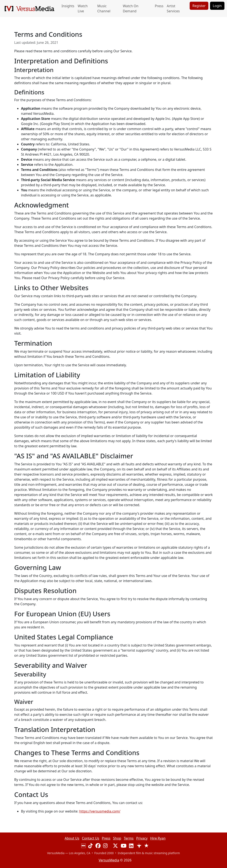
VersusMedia (109, 860)
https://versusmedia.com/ (100, 811)
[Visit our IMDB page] (83, 846)
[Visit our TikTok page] (90, 846)
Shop (117, 838)
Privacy (142, 838)
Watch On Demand (131, 9)
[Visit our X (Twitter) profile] (115, 846)
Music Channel (104, 9)
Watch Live (83, 9)
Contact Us (90, 838)
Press (159, 6)
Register (199, 6)
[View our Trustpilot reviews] (139, 846)
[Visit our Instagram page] (105, 846)
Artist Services (173, 9)
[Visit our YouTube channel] (124, 846)
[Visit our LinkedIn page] (131, 846)
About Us (72, 838)
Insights (68, 6)
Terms (129, 838)
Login (217, 6)
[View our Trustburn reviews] (146, 846)
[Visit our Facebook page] (98, 846)
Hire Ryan (158, 838)
